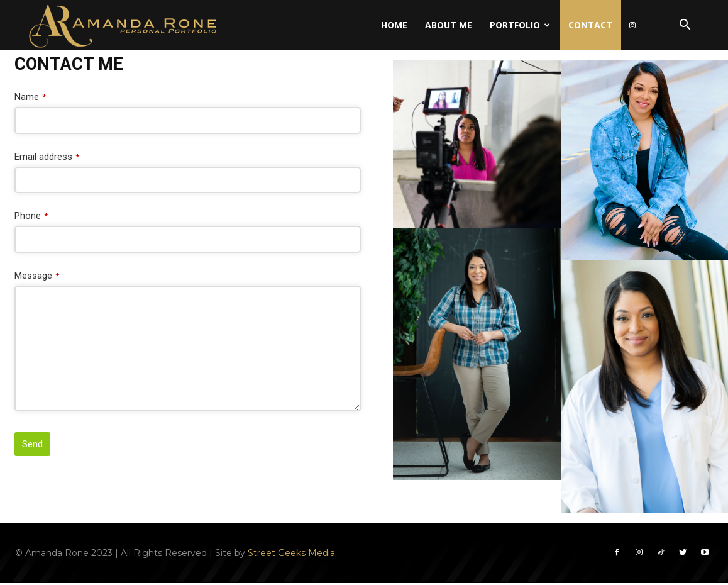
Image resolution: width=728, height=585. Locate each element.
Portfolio (520, 25)
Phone (31, 216)
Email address (47, 157)
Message (37, 276)
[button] (685, 26)
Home (394, 25)
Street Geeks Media (291, 554)
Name (30, 97)
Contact (590, 25)
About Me (449, 25)
